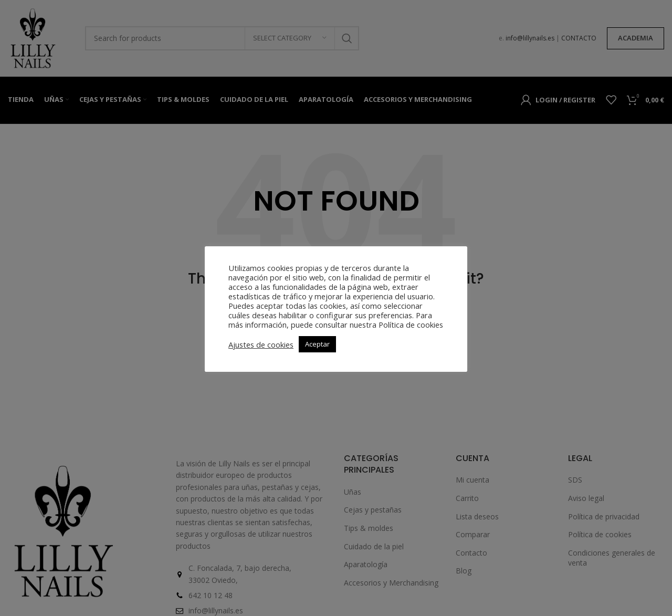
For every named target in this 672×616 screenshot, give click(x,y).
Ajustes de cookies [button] (261, 344)
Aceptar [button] (317, 344)
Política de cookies (411, 325)
